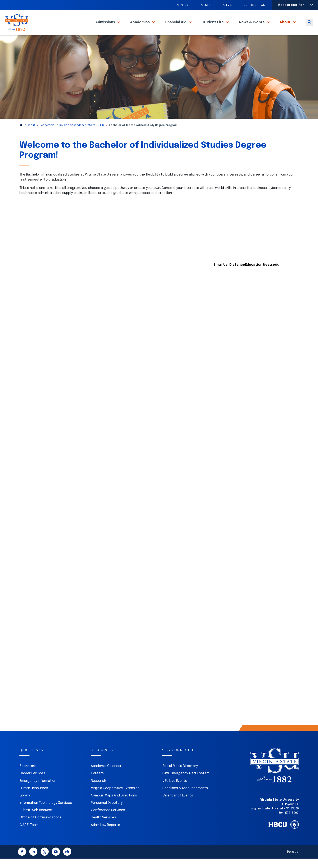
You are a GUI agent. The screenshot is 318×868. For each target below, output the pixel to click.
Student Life (213, 27)
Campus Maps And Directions (114, 805)
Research (98, 790)
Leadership (47, 135)
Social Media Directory (180, 775)
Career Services (32, 783)
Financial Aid (176, 27)
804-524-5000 (289, 822)
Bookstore (28, 775)
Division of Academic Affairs (77, 135)
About (285, 27)
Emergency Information (38, 790)
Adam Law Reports (105, 834)
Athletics (255, 5)
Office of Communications (41, 827)
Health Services (103, 827)
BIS (102, 135)
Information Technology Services (46, 812)
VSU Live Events (175, 790)
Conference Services (108, 820)
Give (228, 5)
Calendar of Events (178, 805)
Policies (293, 861)
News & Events (252, 27)
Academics (140, 27)
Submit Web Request (36, 820)
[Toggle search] (309, 27)
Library (25, 805)
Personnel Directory (107, 812)
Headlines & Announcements (185, 798)
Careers (97, 783)
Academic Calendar (106, 775)
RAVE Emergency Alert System (186, 783)
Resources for (291, 5)
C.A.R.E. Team (29, 834)
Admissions (106, 27)
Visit (206, 5)
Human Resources (34, 798)
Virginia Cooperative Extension (115, 798)
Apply (183, 5)
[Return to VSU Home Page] (21, 135)
